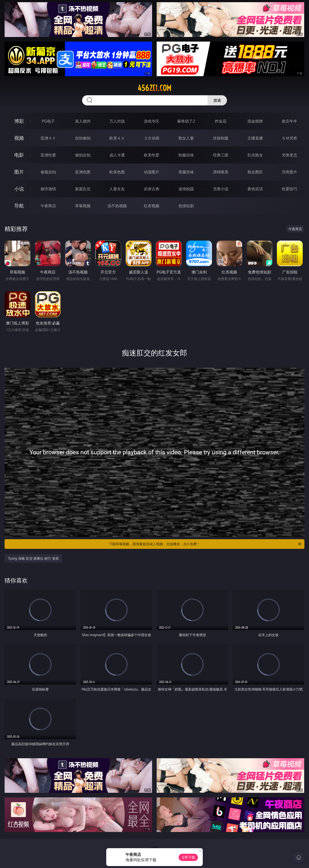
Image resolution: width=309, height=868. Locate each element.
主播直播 (255, 138)
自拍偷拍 (83, 138)
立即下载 (188, 857)
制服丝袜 (186, 155)
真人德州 (83, 121)
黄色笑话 (255, 189)
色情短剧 (186, 206)
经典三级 (221, 155)
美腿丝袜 (186, 172)
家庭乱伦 (83, 189)
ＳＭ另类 (289, 138)
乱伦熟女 (255, 155)
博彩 (19, 121)
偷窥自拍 (48, 172)
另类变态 (289, 155)
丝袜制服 (221, 138)
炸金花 (221, 121)
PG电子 (48, 121)
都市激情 (48, 189)
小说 (19, 189)
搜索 (217, 100)
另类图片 (289, 172)
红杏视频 (152, 206)
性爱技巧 (289, 189)
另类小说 (221, 189)
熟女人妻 (186, 138)
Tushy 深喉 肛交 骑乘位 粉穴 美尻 (33, 558)
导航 (19, 206)
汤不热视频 (117, 206)
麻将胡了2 (186, 121)
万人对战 (117, 121)
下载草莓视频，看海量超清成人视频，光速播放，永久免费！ (205, 544)
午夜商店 (48, 206)
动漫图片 (152, 172)
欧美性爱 (152, 155)
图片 (19, 172)
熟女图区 (255, 172)
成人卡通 (117, 155)
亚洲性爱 (48, 155)
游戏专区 (152, 121)
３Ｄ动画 (152, 138)
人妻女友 (117, 189)
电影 (19, 155)
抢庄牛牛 (289, 121)
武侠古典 (152, 189)
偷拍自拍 (83, 155)
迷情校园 (186, 189)
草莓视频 (83, 206)
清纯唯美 (221, 172)
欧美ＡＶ (117, 138)
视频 (19, 138)
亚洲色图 (83, 172)
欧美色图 (117, 172)
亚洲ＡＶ (48, 138)
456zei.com (154, 88)
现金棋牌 (255, 121)
